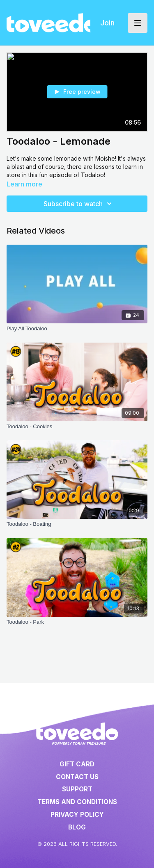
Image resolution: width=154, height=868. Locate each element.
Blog (77, 827)
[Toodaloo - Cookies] (77, 427)
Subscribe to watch (79, 204)
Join (107, 23)
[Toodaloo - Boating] (77, 524)
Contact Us (77, 777)
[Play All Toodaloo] (77, 329)
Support (77, 789)
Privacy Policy (77, 815)
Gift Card (77, 764)
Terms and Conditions (77, 802)
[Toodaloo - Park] (77, 622)
